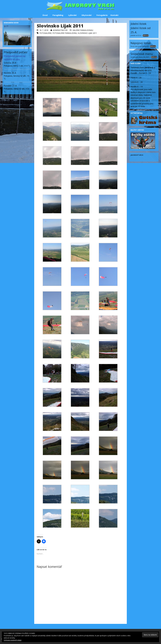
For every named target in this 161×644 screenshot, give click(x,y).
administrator (60, 30)
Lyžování (72, 15)
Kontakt (115, 15)
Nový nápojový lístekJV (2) (140, 46)
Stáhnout (146, 35)
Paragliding (58, 15)
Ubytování (86, 15)
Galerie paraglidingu (83, 30)
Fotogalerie (102, 15)
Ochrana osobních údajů (13, 640)
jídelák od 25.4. (136, 35)
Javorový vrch (137, 155)
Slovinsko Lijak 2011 (87, 33)
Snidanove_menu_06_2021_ (140, 57)
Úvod (45, 15)
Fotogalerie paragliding (65, 33)
